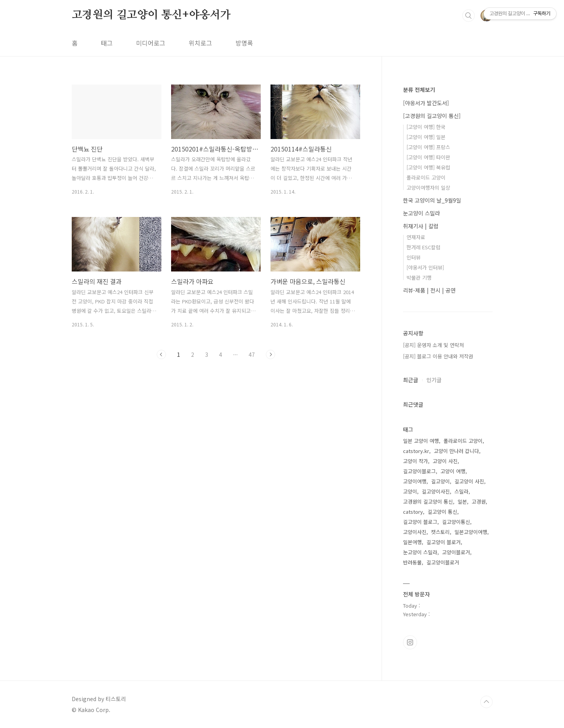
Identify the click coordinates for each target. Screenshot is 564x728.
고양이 (410, 491)
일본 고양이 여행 (421, 441)
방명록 (244, 43)
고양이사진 (415, 532)
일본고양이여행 (471, 532)
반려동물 (412, 562)
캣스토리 (440, 532)
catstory (413, 512)
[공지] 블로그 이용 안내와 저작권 (438, 356)
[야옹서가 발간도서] (426, 103)
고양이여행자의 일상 (428, 188)
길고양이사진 (436, 491)
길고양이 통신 (442, 512)
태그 (107, 43)
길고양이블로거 (443, 562)
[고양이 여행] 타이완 (428, 157)
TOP (486, 702)
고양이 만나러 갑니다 (456, 451)
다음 (271, 354)
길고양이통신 (456, 522)
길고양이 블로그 (420, 522)
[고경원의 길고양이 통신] (432, 116)
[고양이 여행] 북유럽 (428, 167)
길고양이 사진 (469, 481)
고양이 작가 (415, 461)
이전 (161, 354)
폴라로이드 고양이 (426, 177)
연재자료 (416, 237)
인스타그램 (410, 642)
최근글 (411, 380)
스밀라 (461, 491)
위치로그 (200, 43)
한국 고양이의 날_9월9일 (432, 200)
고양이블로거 (456, 552)
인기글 (434, 380)
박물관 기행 (419, 278)
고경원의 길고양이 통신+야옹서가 (151, 15)
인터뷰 (414, 257)
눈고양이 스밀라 (422, 213)
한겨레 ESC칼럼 (423, 247)
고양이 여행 (453, 471)
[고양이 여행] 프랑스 (428, 147)
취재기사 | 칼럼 (421, 226)
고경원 (479, 501)
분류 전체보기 (419, 90)
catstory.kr (416, 451)
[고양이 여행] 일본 (426, 137)
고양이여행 (415, 481)
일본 (462, 501)
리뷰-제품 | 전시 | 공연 (429, 290)
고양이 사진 (445, 461)
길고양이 (440, 481)
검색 (469, 16)
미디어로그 (151, 43)
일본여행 (412, 542)
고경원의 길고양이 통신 (428, 501)
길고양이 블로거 (444, 542)
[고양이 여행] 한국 (426, 127)
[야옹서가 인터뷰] (425, 267)
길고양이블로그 (419, 471)
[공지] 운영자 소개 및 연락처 (433, 345)
